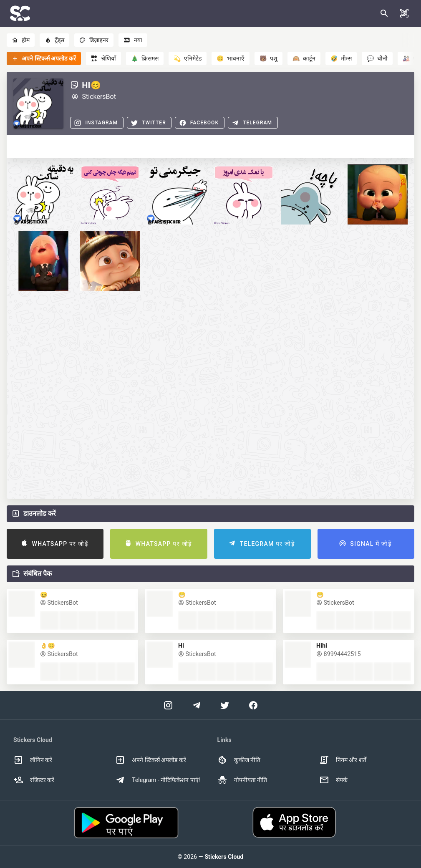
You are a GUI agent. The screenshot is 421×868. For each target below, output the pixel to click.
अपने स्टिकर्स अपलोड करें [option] (150, 760)
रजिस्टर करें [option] (34, 780)
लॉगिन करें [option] (33, 760)
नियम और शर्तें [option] (343, 760)
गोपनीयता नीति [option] (242, 780)
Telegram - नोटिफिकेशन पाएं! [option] (158, 780)
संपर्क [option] (333, 780)
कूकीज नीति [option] (239, 760)
